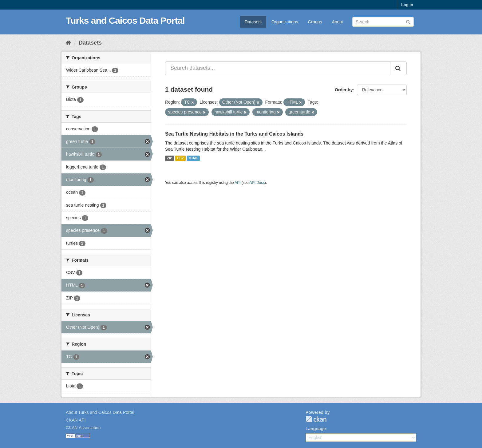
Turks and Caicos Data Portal (125, 20)
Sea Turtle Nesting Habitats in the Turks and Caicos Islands (234, 134)
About (337, 22)
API (237, 183)
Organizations (285, 22)
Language (316, 429)
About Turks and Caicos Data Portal (100, 412)
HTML (193, 158)
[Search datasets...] (278, 68)
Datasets (253, 22)
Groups (315, 22)
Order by (344, 90)
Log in (407, 5)
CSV (180, 158)
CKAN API (76, 420)
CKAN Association (83, 428)
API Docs (257, 183)
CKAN (316, 419)
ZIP (169, 158)
